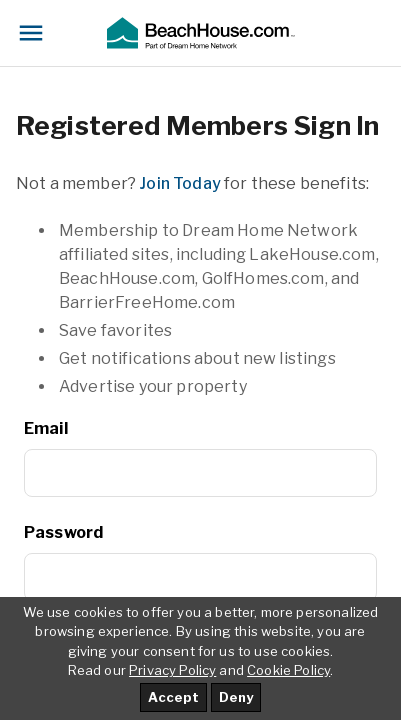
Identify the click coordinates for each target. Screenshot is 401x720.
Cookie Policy (288, 670)
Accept (173, 697)
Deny (236, 697)
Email (46, 428)
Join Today (180, 183)
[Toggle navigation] (31, 33)
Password (63, 532)
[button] (200, 33)
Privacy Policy (172, 670)
